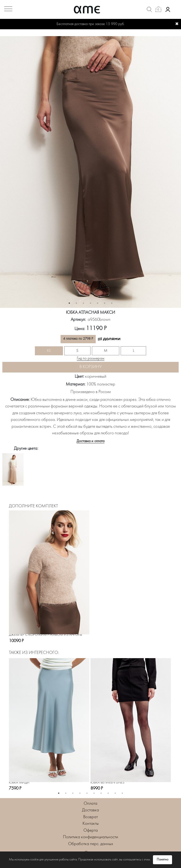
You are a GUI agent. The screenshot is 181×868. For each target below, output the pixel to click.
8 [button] (108, 793)
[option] (90, 172)
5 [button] (98, 303)
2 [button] (76, 303)
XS (49, 351)
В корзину (90, 367)
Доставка (90, 810)
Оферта (91, 831)
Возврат (90, 817)
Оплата (90, 804)
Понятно (162, 860)
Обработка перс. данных (91, 844)
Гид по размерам (91, 359)
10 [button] (122, 793)
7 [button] (112, 303)
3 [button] (83, 303)
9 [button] (115, 793)
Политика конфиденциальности (90, 837)
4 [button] (90, 303)
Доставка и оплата (90, 441)
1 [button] (69, 303)
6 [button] (105, 303)
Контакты (91, 824)
